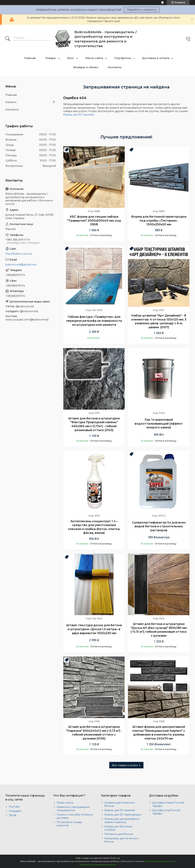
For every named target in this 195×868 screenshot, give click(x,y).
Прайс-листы (65, 803)
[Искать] (8, 39)
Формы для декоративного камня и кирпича (122, 821)
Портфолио (123, 58)
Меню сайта (94, 58)
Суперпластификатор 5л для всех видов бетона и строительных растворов (159, 526)
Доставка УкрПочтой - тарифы (167, 812)
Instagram (15, 811)
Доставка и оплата (156, 58)
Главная (30, 58)
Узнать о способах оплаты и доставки (75, 816)
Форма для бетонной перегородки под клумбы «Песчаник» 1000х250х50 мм (159, 221)
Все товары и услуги (125, 765)
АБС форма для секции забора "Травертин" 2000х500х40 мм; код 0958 (94, 221)
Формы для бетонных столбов (118, 828)
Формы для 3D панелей (78, 115)
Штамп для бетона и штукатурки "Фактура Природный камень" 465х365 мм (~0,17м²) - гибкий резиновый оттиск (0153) (94, 424)
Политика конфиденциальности (97, 864)
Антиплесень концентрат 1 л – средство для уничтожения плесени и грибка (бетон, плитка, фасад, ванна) (94, 527)
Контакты (115, 67)
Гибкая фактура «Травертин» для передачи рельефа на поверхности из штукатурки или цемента (94, 321)
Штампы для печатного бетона (120, 804)
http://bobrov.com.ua (19, 254)
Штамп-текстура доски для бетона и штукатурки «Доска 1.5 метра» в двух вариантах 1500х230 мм (94, 629)
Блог (71, 58)
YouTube (14, 807)
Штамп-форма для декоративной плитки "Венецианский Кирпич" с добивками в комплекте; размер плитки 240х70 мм (159, 733)
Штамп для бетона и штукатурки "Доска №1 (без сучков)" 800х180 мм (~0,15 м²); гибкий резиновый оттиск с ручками (159, 630)
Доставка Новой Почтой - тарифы (169, 804)
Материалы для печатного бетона (121, 840)
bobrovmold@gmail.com (21, 265)
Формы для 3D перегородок (123, 815)
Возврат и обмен (86, 67)
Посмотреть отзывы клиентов (69, 824)
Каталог (11, 102)
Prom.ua (115, 858)
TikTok (13, 815)
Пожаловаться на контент (159, 861)
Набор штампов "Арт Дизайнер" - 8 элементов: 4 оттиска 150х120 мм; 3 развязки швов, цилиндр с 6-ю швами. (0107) (159, 321)
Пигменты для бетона (119, 834)
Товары (51, 58)
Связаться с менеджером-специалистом (73, 809)
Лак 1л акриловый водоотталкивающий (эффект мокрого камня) (159, 424)
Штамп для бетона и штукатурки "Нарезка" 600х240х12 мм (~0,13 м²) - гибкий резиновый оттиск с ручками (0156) (94, 733)
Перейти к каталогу (142, 10)
